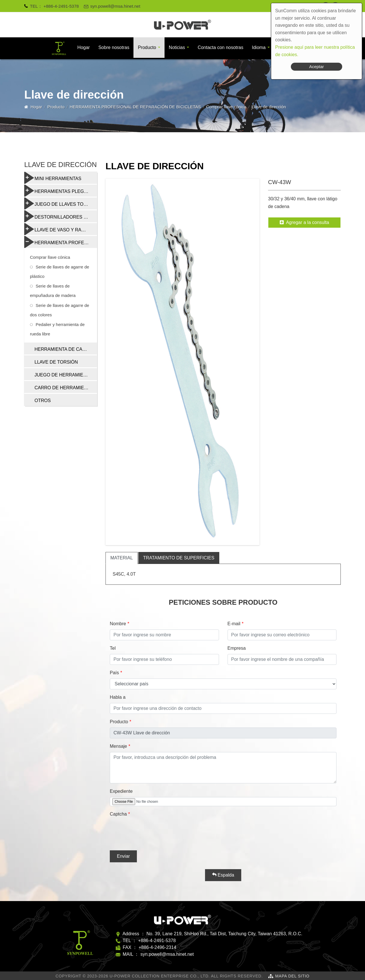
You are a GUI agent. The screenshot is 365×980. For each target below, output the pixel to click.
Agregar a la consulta (304, 222)
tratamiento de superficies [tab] (179, 558)
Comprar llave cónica (226, 107)
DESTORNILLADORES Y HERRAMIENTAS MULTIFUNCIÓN (61, 216)
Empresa (237, 648)
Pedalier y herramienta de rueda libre (57, 329)
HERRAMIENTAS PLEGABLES (61, 191)
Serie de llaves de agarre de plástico (60, 272)
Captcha (118, 814)
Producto (147, 47)
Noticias (177, 47)
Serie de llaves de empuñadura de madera (53, 291)
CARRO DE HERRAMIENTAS (65, 388)
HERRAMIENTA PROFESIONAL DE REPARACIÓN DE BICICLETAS (135, 107)
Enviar (123, 856)
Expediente (121, 791)
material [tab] (122, 558)
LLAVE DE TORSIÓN (56, 362)
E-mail (234, 624)
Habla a (118, 697)
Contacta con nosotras (220, 47)
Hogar (84, 47)
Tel (113, 648)
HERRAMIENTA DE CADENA (65, 349)
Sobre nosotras (114, 47)
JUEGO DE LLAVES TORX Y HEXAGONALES (61, 203)
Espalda (223, 875)
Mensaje (118, 746)
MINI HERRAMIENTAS (53, 178)
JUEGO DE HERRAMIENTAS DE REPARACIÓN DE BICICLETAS (66, 375)
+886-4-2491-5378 (61, 6)
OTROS (43, 401)
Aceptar (317, 67)
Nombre (118, 624)
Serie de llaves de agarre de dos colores (60, 310)
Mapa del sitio (292, 976)
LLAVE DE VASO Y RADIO (57, 229)
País (114, 673)
